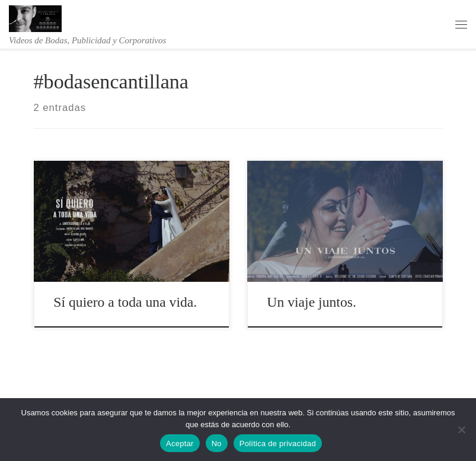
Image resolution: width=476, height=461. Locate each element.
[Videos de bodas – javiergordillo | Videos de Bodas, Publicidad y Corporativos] (35, 17)
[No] (461, 430)
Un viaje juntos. (312, 302)
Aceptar (180, 443)
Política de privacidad (278, 443)
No (217, 443)
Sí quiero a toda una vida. (125, 302)
